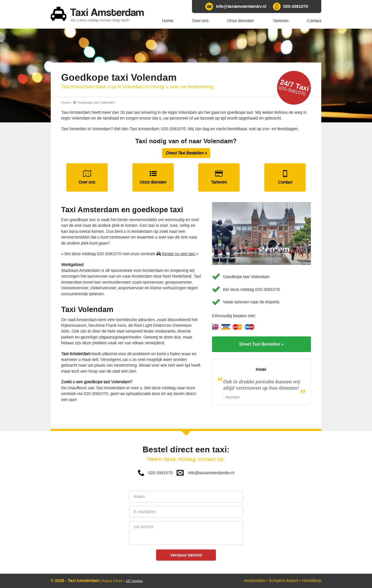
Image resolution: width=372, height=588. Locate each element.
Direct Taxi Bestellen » (186, 153)
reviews (134, 581)
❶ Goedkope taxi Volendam (94, 102)
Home (66, 102)
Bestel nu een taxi (179, 254)
